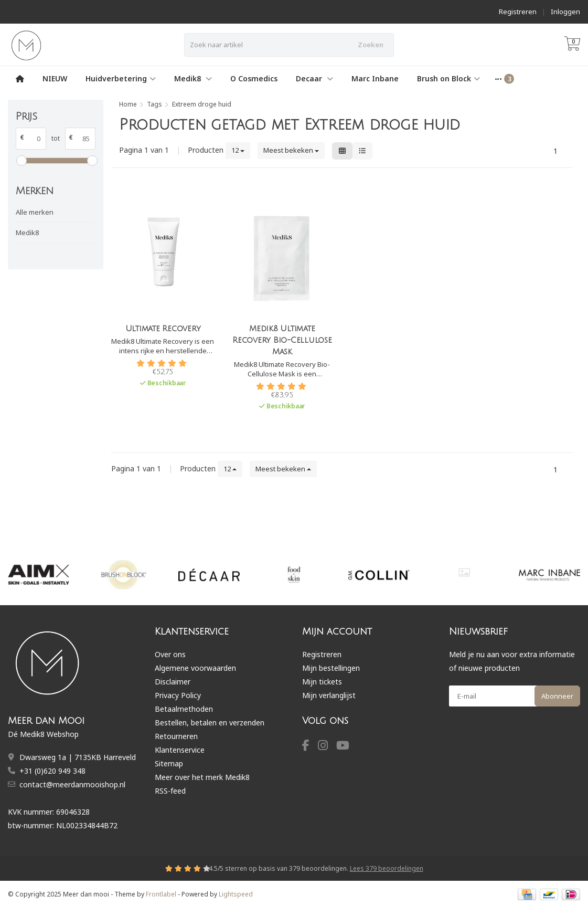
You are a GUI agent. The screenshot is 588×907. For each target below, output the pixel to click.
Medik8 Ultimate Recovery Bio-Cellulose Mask (282, 340)
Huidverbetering (121, 78)
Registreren (518, 12)
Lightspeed (236, 894)
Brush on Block (448, 78)
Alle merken (35, 212)
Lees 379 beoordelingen (387, 868)
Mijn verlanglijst (329, 695)
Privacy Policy (178, 695)
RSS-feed (170, 791)
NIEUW (55, 78)
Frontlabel (161, 894)
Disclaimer (173, 682)
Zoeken (371, 45)
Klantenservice (180, 750)
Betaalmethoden (184, 709)
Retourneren (176, 736)
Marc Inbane (375, 78)
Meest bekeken (291, 150)
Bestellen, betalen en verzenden (210, 723)
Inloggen (565, 12)
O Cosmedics (254, 78)
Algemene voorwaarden (195, 668)
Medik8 (193, 78)
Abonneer (557, 696)
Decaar (314, 78)
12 (238, 150)
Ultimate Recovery (163, 329)
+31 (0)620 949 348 (52, 771)
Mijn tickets (322, 682)
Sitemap (169, 763)
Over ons (170, 654)
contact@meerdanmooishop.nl (72, 784)
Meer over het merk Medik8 (202, 777)
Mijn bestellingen (331, 668)
